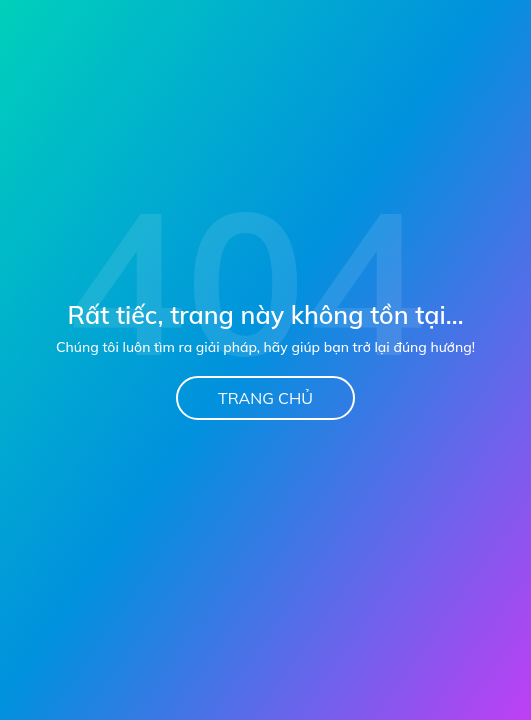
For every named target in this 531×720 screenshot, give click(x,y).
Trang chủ (265, 398)
